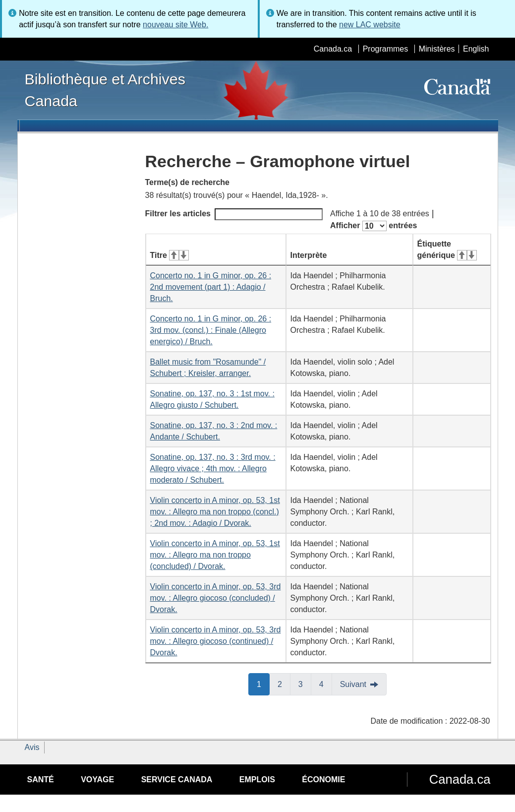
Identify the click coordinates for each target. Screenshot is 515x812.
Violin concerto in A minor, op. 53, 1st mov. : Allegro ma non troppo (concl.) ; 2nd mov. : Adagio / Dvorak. (215, 512)
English (476, 49)
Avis (32, 747)
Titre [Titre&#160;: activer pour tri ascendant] (170, 255)
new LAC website (370, 25)
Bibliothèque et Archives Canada (105, 90)
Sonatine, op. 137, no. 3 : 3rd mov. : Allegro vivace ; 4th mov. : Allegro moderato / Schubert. (213, 468)
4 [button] (326, 684)
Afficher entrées (373, 226)
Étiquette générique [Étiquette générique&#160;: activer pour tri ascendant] (447, 250)
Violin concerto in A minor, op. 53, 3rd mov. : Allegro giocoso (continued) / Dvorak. (216, 641)
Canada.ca (333, 49)
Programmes (386, 49)
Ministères (437, 49)
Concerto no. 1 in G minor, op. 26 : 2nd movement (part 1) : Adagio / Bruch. (211, 287)
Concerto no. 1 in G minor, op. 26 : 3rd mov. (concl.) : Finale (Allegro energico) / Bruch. (211, 330)
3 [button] (305, 684)
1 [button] (263, 684)
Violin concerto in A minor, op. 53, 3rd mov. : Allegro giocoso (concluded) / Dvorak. (216, 598)
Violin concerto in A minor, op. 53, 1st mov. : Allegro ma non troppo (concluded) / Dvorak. (215, 555)
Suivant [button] (353, 684)
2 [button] (284, 684)
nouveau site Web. (175, 25)
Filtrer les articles (234, 214)
